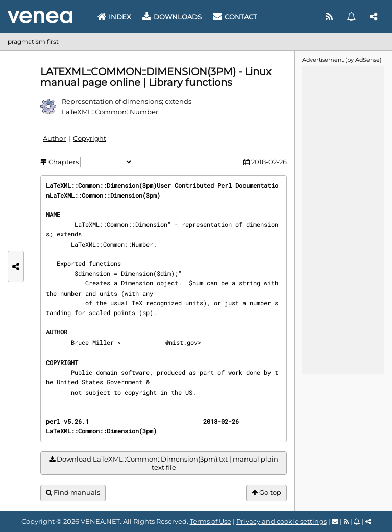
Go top (266, 492)
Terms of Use (211, 521)
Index (114, 17)
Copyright (90, 138)
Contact (235, 17)
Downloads (172, 17)
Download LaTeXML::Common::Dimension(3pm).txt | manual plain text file (164, 463)
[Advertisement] (343, 219)
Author (54, 138)
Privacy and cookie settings (281, 521)
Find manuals (73, 492)
